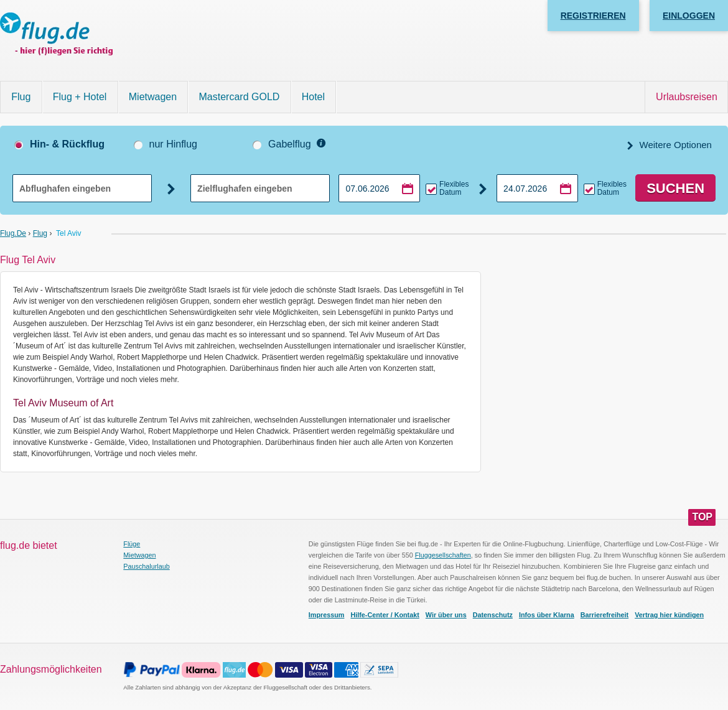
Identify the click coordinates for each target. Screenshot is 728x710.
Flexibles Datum (454, 189)
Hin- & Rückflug (67, 144)
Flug (21, 97)
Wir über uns (446, 615)
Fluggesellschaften (443, 555)
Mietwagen (153, 97)
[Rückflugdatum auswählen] (537, 188)
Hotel (313, 97)
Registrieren (593, 16)
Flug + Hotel (80, 97)
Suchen (675, 188)
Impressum (327, 615)
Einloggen (689, 16)
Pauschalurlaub (146, 566)
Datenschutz (493, 615)
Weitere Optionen (674, 145)
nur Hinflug (173, 144)
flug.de (13, 233)
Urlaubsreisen (687, 97)
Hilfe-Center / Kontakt (385, 615)
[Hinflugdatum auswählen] (379, 188)
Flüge (132, 544)
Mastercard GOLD (240, 97)
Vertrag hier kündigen (669, 615)
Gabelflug (290, 144)
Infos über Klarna (547, 615)
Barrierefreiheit (604, 615)
